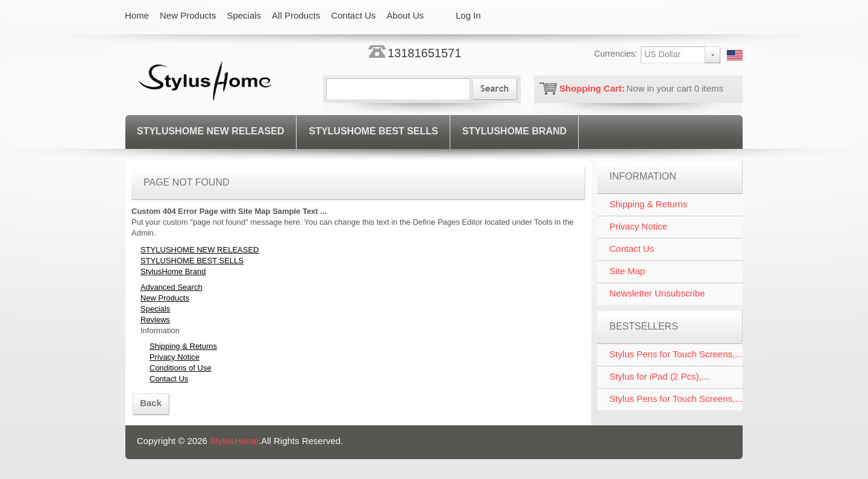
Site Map (627, 271)
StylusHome (234, 441)
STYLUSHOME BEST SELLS (373, 131)
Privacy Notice (175, 357)
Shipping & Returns (183, 346)
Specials (155, 309)
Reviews (155, 320)
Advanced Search (171, 287)
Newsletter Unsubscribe (657, 293)
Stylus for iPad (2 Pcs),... (659, 376)
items (709, 88)
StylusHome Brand (514, 131)
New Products (165, 298)
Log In (468, 15)
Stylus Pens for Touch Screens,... (676, 354)
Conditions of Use (181, 368)
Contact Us (169, 379)
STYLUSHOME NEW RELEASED (210, 131)
